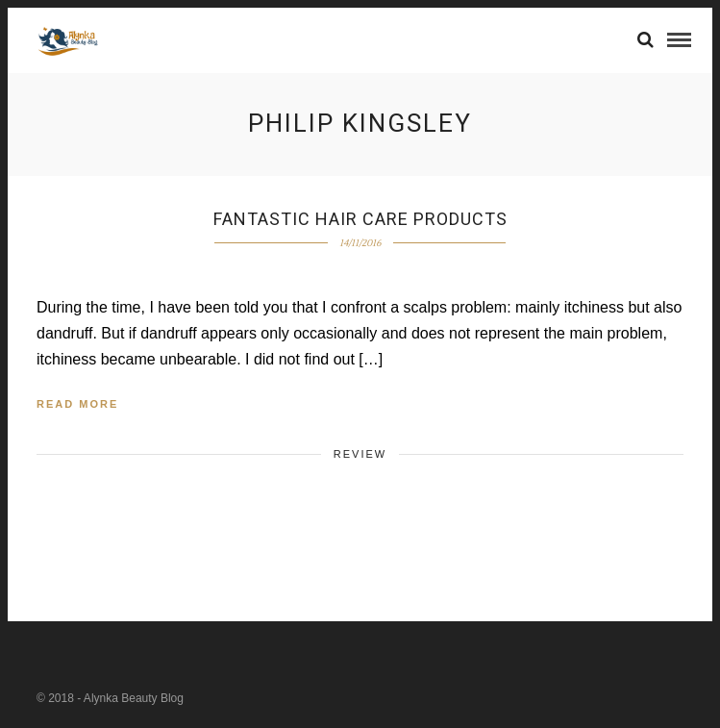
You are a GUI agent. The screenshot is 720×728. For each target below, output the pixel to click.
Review (360, 454)
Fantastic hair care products (360, 219)
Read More (77, 404)
